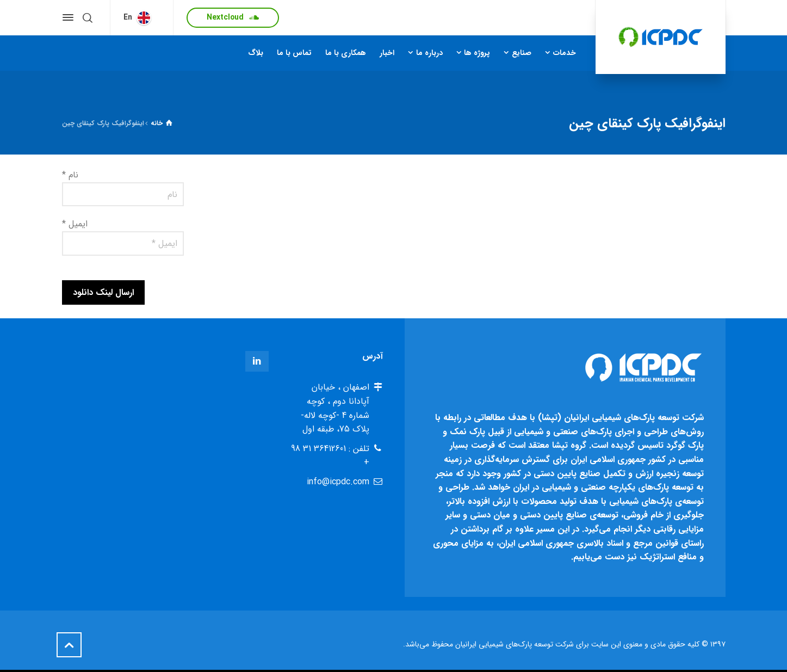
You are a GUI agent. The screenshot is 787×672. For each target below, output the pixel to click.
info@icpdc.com (338, 482)
